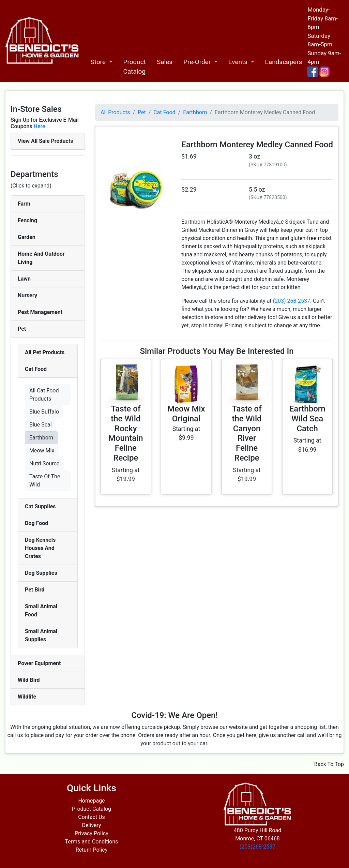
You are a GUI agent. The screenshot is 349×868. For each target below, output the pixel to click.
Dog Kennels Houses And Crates (40, 548)
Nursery (27, 295)
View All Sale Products (45, 141)
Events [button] (239, 62)
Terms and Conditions (91, 842)
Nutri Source (44, 463)
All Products (115, 112)
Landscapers (284, 62)
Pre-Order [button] (198, 62)
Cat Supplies (40, 506)
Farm (24, 204)
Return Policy (92, 850)
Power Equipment (39, 663)
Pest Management (40, 312)
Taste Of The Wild (45, 481)
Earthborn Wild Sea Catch (307, 419)
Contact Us (92, 817)
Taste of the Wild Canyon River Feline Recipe (247, 433)
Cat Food (36, 369)
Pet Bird (35, 590)
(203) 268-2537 (292, 301)
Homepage (91, 801)
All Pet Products (45, 352)
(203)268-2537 (257, 847)
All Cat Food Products (44, 395)
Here (40, 126)
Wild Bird (29, 680)
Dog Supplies (41, 573)
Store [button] (99, 62)
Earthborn (41, 438)
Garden (27, 237)
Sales (165, 62)
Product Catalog (135, 67)
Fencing (27, 220)
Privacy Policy (92, 833)
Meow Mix (42, 451)
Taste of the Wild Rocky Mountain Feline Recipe (126, 433)
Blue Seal (41, 425)
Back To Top (329, 764)
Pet (22, 329)
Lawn (24, 279)
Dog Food (36, 523)
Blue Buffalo (44, 412)
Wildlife (27, 697)
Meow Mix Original (186, 414)
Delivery (91, 825)
